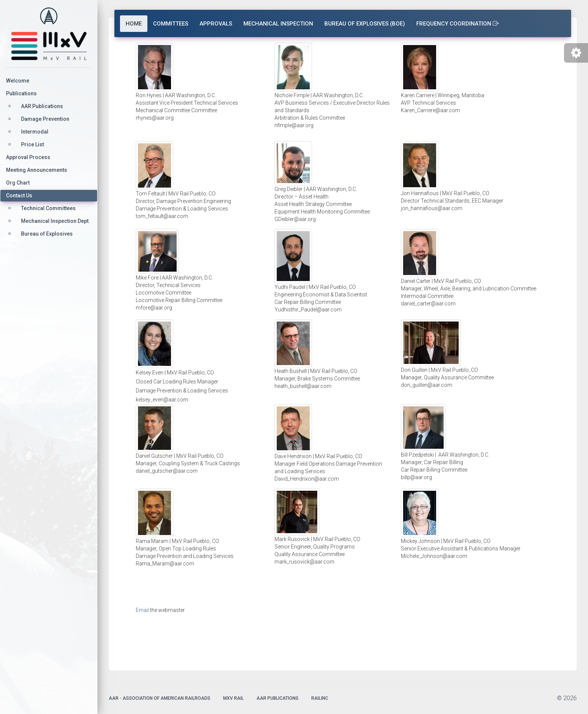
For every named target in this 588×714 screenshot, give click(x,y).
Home (134, 24)
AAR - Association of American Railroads (160, 698)
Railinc (320, 698)
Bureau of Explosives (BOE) (365, 24)
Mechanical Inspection (278, 24)
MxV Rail (233, 698)
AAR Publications (277, 698)
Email (142, 610)
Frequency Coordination (457, 24)
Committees (171, 24)
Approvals (216, 24)
